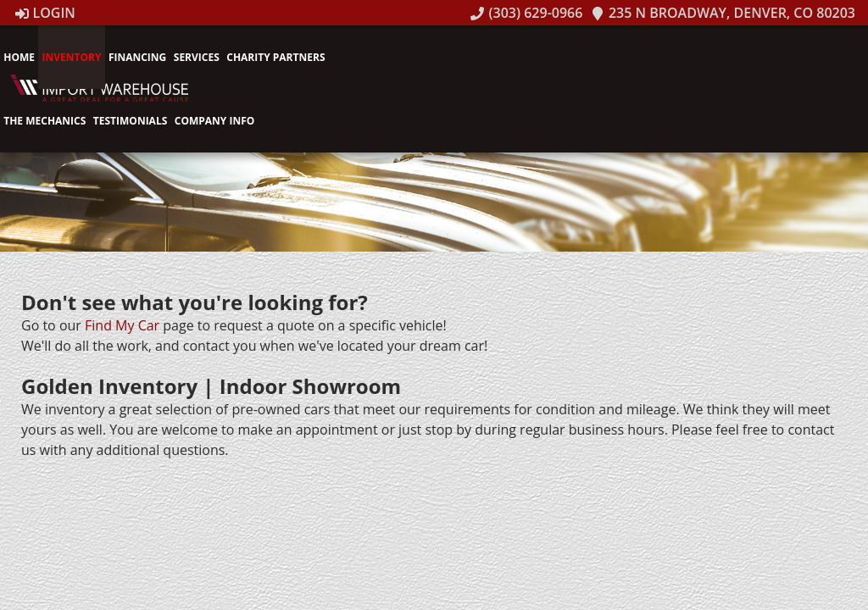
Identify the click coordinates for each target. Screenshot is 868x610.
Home (19, 57)
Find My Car (122, 325)
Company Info (215, 121)
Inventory (71, 57)
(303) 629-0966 (526, 13)
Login (45, 13)
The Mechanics (45, 121)
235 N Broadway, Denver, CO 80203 (723, 13)
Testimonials (130, 121)
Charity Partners (275, 57)
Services (197, 57)
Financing (137, 57)
